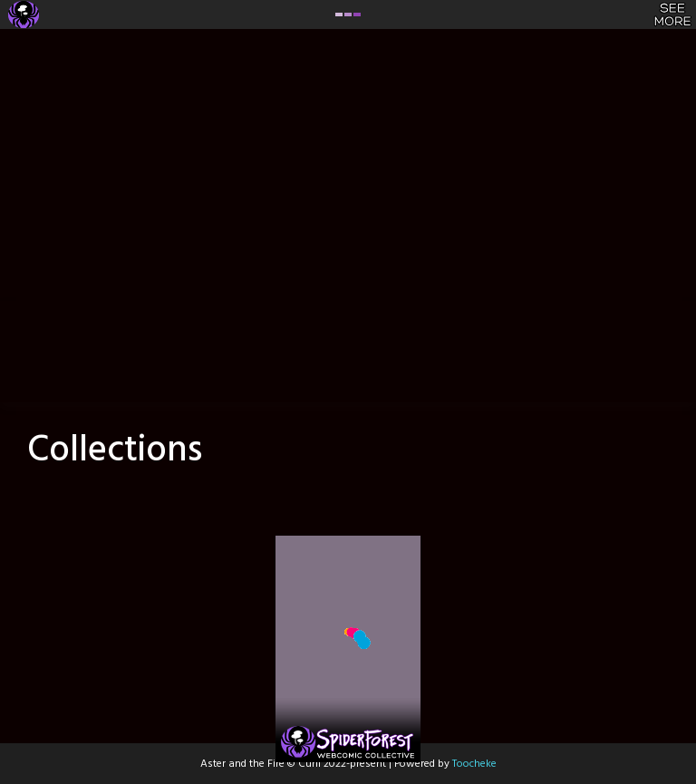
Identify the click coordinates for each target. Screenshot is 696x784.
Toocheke (474, 764)
